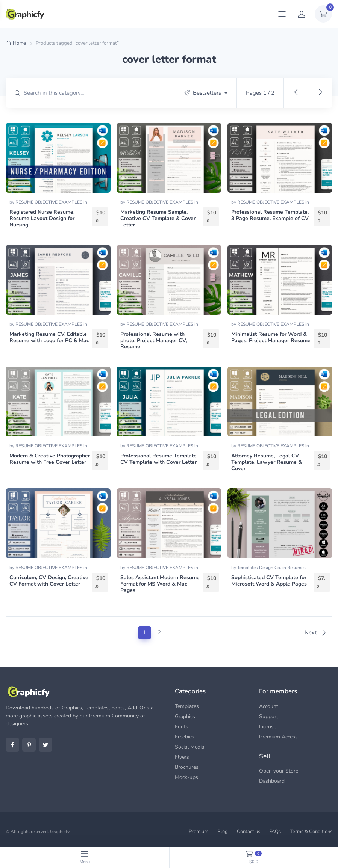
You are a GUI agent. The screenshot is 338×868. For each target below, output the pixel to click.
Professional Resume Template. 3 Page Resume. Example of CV (270, 215)
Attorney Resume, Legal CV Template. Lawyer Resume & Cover (267, 462)
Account (269, 706)
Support (269, 716)
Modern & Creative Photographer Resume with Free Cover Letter (50, 459)
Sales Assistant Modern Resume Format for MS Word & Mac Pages (160, 584)
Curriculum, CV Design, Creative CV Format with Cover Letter (49, 581)
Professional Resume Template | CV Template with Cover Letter (160, 459)
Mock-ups (186, 777)
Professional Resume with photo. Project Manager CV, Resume (154, 340)
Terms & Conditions (311, 832)
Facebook (12, 745)
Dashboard (272, 781)
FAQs (275, 832)
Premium (199, 832)
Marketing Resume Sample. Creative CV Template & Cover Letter (158, 218)
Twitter (45, 745)
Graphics (185, 716)
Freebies (185, 737)
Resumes (296, 568)
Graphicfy (60, 832)
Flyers (182, 757)
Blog (223, 832)
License (268, 727)
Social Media (189, 747)
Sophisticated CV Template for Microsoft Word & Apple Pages (269, 581)
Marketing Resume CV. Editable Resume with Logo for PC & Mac (49, 337)
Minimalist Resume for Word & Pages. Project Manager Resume (271, 337)
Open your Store (279, 771)
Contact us (249, 832)
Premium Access (278, 737)
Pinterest (29, 745)
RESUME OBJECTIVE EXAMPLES (49, 202)
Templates (187, 706)
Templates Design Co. (260, 568)
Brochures (187, 767)
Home (19, 43)
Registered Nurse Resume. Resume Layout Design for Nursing (42, 218)
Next (316, 633)
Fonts (182, 727)
